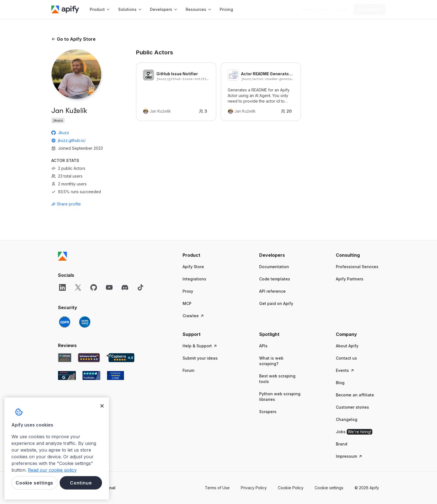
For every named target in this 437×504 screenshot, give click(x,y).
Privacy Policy (254, 488)
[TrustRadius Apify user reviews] (91, 375)
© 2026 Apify (367, 488)
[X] (78, 287)
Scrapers (268, 412)
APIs (263, 346)
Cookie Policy (291, 488)
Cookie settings (329, 488)
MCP (187, 303)
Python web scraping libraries (280, 397)
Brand (342, 444)
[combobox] (76, 204)
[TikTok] (140, 287)
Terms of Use (217, 488)
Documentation (274, 267)
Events (345, 370)
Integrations (194, 279)
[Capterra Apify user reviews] (120, 358)
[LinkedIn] (62, 287)
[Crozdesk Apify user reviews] (116, 375)
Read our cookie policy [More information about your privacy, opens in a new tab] (52, 470)
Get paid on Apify (276, 303)
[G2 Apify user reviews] (67, 375)
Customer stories (352, 407)
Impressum (349, 456)
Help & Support (200, 346)
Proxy (188, 291)
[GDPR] (65, 322)
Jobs (354, 432)
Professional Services (357, 267)
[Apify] (65, 9)
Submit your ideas (200, 358)
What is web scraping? (271, 361)
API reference (272, 291)
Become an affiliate (355, 395)
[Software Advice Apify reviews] (89, 358)
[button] (204, 255)
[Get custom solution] (315, 9)
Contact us (346, 358)
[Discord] (125, 287)
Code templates (275, 279)
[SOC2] (85, 322)
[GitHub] (94, 287)
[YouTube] (109, 287)
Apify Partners (350, 279)
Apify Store (193, 267)
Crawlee (193, 316)
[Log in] (342, 9)
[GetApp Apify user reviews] (65, 358)
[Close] (102, 406)
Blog (340, 383)
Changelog (347, 419)
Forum (188, 370)
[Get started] (370, 9)
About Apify (347, 346)
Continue (81, 483)
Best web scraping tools (277, 379)
